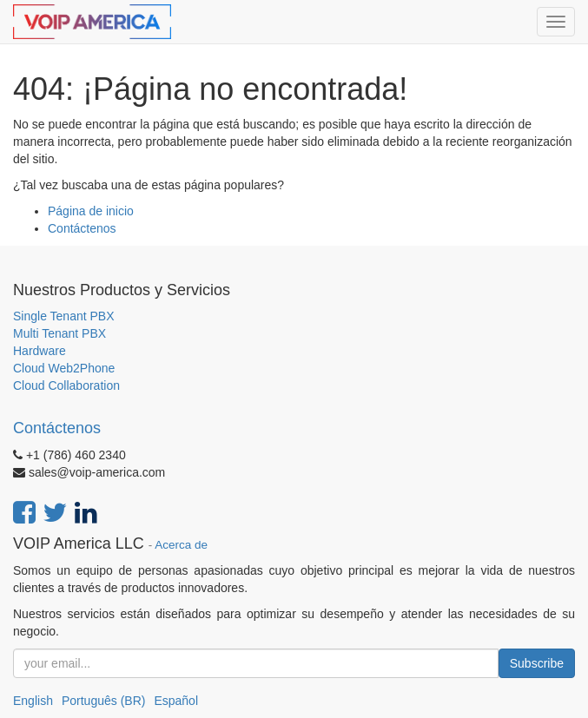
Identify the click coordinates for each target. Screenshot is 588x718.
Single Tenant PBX (64, 316)
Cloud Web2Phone (64, 368)
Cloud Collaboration (66, 385)
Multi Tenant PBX (59, 333)
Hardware (40, 351)
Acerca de (181, 545)
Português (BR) (103, 701)
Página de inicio (91, 211)
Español (176, 701)
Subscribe (537, 663)
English (33, 701)
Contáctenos (82, 228)
